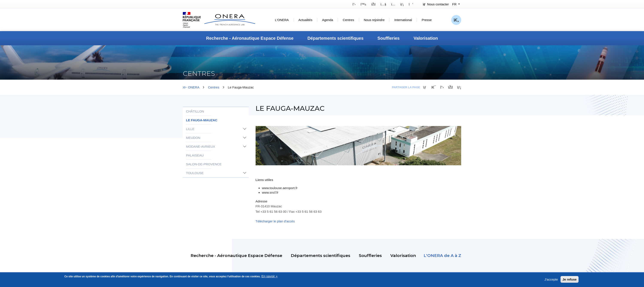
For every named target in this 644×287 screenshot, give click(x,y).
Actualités (305, 20)
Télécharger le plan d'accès (275, 221)
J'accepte (551, 281)
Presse (427, 20)
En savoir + (269, 277)
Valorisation (426, 38)
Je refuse (570, 281)
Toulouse (195, 173)
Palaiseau (195, 155)
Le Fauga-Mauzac (202, 120)
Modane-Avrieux (201, 147)
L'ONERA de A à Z (442, 256)
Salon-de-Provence (204, 164)
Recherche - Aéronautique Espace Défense (250, 38)
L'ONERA (282, 20)
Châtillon (195, 111)
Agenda (328, 20)
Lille (190, 129)
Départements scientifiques (336, 38)
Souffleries (389, 38)
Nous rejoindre (374, 20)
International (403, 20)
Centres (348, 20)
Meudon (193, 138)
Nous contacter (436, 4)
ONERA (191, 87)
